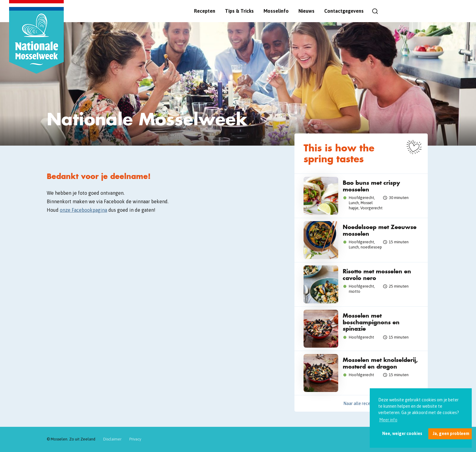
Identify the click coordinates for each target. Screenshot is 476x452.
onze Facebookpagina (83, 210)
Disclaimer (112, 439)
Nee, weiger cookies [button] (402, 433)
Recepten (205, 11)
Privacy (135, 439)
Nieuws (306, 11)
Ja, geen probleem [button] (451, 433)
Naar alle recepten (361, 403)
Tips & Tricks (239, 11)
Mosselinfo (276, 11)
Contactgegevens (344, 11)
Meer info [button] (388, 420)
